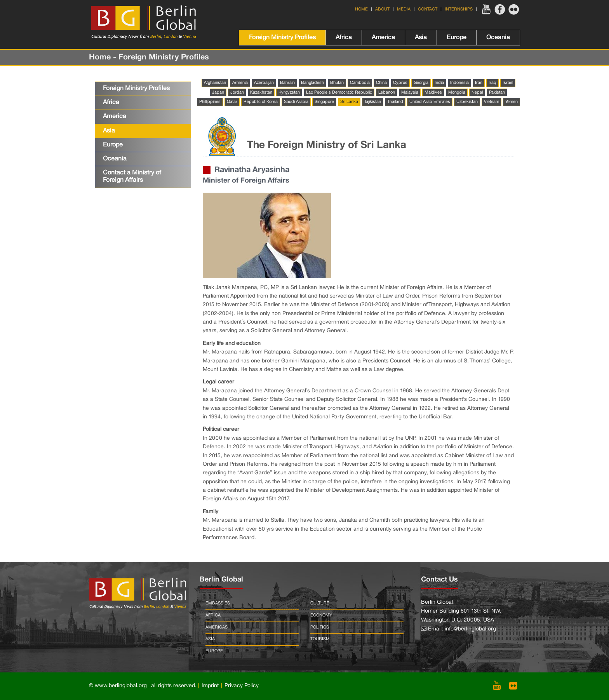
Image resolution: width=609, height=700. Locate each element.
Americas (217, 627)
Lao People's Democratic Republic (339, 92)
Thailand (395, 102)
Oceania (498, 38)
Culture (320, 603)
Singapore (324, 102)
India (439, 83)
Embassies (218, 603)
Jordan (237, 92)
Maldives (433, 92)
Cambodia (360, 83)
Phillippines (210, 102)
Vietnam (492, 102)
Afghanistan (215, 83)
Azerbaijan (264, 83)
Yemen (512, 102)
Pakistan (497, 92)
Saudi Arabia (296, 102)
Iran (479, 83)
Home (361, 9)
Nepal (477, 92)
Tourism (320, 639)
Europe (457, 38)
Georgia (421, 83)
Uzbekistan (467, 102)
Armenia (240, 83)
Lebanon (387, 92)
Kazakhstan (261, 92)
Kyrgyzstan (289, 92)
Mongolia (457, 92)
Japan (218, 92)
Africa (344, 38)
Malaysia (410, 92)
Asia (421, 38)
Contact (428, 9)
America (383, 38)
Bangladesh (312, 83)
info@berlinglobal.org (470, 629)
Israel (508, 83)
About (382, 9)
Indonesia (459, 83)
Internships (459, 9)
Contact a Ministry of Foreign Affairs (132, 177)
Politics (320, 627)
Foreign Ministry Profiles (282, 38)
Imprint (210, 686)
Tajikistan (373, 102)
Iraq (492, 83)
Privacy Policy (242, 686)
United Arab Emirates (430, 102)
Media (404, 9)
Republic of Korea (261, 102)
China (381, 83)
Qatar (232, 102)
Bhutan (337, 83)
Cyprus (400, 83)
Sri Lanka (349, 102)
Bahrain (287, 83)
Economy (321, 615)
